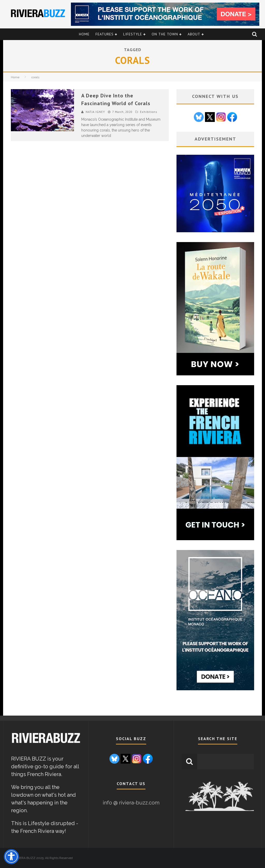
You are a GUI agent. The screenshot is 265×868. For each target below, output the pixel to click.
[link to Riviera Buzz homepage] (46, 743)
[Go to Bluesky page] (199, 118)
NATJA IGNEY (95, 112)
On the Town (165, 34)
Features (105, 34)
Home (84, 34)
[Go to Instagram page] (221, 118)
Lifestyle (133, 34)
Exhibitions (149, 112)
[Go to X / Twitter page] (210, 118)
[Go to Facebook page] (232, 118)
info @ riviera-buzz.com (131, 803)
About (194, 34)
